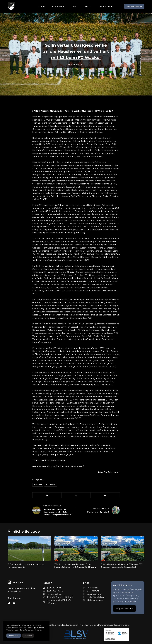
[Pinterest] (76, 495)
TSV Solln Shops (106, 6)
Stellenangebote (134, 6)
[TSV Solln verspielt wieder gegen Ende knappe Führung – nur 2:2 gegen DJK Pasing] (76, 548)
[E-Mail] (14, 603)
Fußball (72, 64)
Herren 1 (80, 64)
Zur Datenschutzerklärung (30, 630)
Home (42, 6)
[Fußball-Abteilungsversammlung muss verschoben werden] (29, 548)
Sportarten (58, 6)
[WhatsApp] (105, 495)
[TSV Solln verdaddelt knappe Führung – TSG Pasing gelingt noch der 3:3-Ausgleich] (123, 548)
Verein (88, 6)
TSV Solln (51, 485)
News (74, 6)
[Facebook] (47, 495)
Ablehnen (28, 635)
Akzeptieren (14, 635)
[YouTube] (9, 603)
